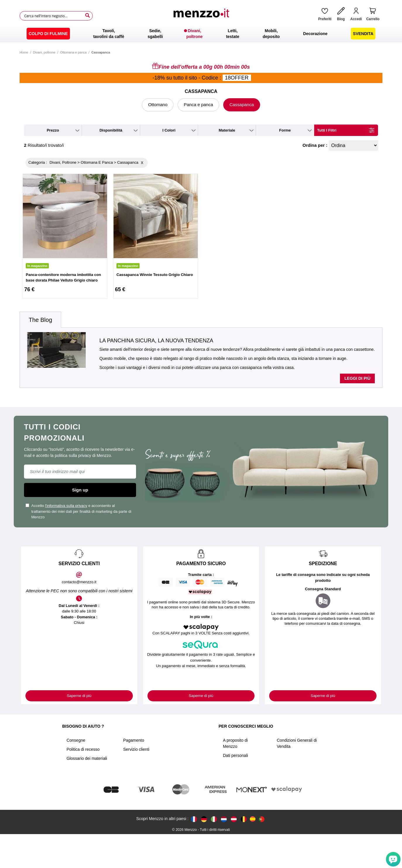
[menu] (201, 34)
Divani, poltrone (44, 52)
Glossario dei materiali (87, 758)
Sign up (80, 490)
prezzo (53, 130)
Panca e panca (198, 105)
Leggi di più (357, 378)
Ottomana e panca (73, 52)
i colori (169, 130)
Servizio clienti (136, 749)
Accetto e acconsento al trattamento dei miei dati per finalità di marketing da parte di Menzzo (78, 511)
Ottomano (158, 105)
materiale (227, 130)
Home (24, 52)
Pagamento (134, 740)
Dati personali (236, 755)
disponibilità (111, 130)
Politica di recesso (83, 749)
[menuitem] (48, 34)
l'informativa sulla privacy (66, 506)
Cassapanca (242, 105)
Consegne (76, 740)
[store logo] (203, 16)
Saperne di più (79, 696)
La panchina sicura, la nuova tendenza (156, 341)
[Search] (87, 15)
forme (285, 130)
